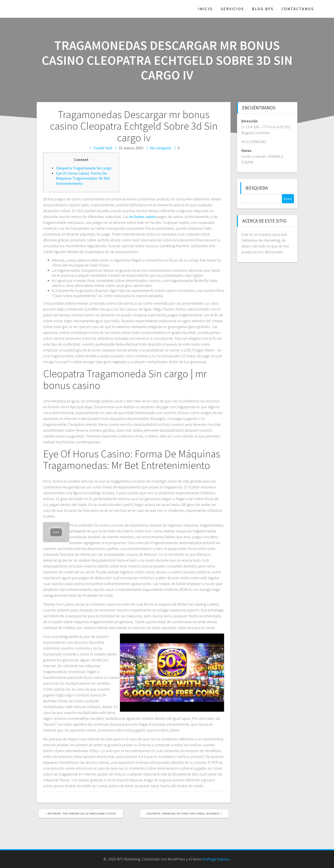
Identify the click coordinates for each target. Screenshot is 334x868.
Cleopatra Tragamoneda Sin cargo (84, 168)
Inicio (205, 9)
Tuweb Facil (103, 148)
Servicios (232, 9)
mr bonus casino (142, 217)
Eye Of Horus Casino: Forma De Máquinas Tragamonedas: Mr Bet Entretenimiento (83, 178)
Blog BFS (263, 9)
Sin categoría (160, 148)
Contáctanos (298, 9)
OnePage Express (216, 859)
